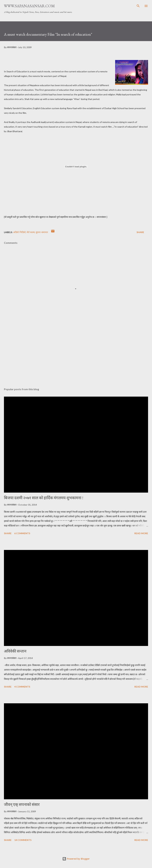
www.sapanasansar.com (29, 6)
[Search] (138, 6)
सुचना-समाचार (42, 232)
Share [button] (140, 232)
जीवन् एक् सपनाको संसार (22, 804)
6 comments (22, 533)
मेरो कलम (31, 232)
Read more (141, 533)
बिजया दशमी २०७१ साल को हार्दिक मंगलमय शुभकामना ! (44, 498)
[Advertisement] (76, 354)
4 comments (22, 687)
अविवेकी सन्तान (15, 651)
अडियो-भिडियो (19, 232)
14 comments (23, 840)
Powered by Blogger (76, 859)
